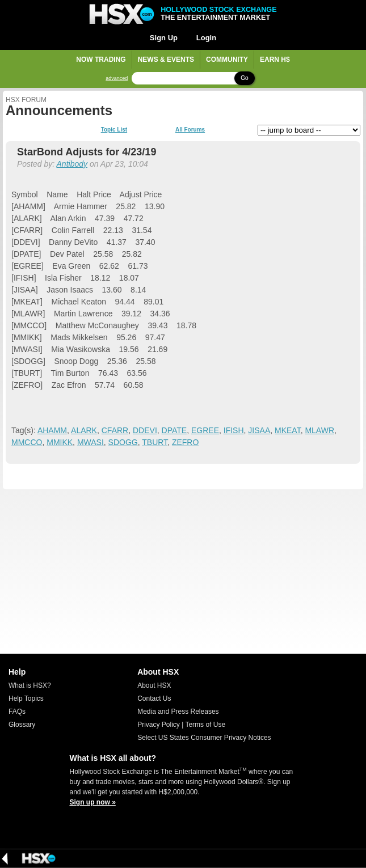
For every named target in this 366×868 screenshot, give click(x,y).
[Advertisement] (183, 571)
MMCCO (27, 442)
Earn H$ (275, 60)
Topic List (114, 130)
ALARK (84, 430)
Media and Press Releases (178, 712)
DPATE (174, 430)
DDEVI (145, 430)
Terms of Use (205, 725)
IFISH (234, 430)
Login (206, 38)
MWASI (91, 442)
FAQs (17, 712)
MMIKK (60, 442)
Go (244, 78)
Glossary (22, 725)
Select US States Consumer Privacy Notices (204, 738)
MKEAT (288, 430)
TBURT (155, 442)
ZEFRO (185, 442)
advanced (117, 79)
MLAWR (319, 430)
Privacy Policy (159, 725)
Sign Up (164, 38)
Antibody (72, 164)
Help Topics (26, 698)
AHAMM (52, 430)
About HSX (154, 685)
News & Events (166, 60)
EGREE (205, 430)
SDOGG (123, 442)
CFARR (115, 430)
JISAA (259, 430)
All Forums (190, 130)
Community (227, 60)
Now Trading (101, 60)
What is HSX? (30, 685)
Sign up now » (93, 802)
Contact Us (154, 698)
